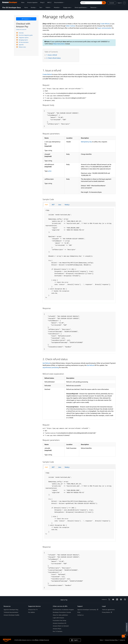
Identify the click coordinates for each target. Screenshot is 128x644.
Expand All (24, 29)
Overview (21, 33)
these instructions (59, 44)
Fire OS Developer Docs (12, 8)
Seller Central (70, 26)
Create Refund (105, 24)
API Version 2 (26, 19)
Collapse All (18, 29)
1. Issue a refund (52, 55)
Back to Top (64, 600)
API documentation (23, 42)
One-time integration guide (25, 35)
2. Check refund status (54, 58)
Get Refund (46, 363)
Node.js (67, 205)
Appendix (21, 45)
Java (60, 205)
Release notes (22, 47)
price (50, 171)
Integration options (23, 38)
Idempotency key (86, 142)
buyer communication (105, 28)
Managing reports (23, 40)
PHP (46, 205)
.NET (53, 205)
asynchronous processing (51, 367)
